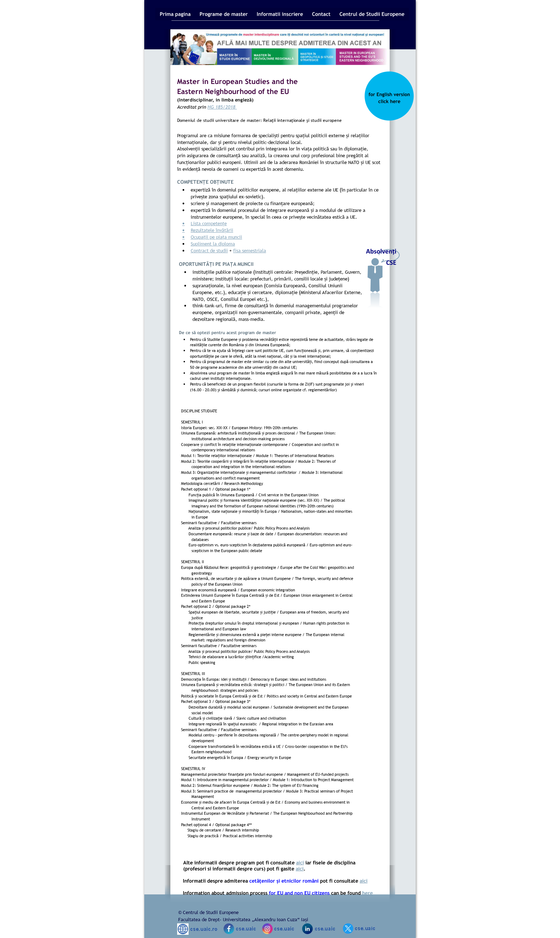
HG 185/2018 (222, 107)
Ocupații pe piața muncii (216, 237)
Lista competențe (209, 223)
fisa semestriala (250, 250)
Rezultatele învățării (212, 230)
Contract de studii (209, 250)
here (367, 893)
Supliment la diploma (213, 244)
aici (300, 862)
